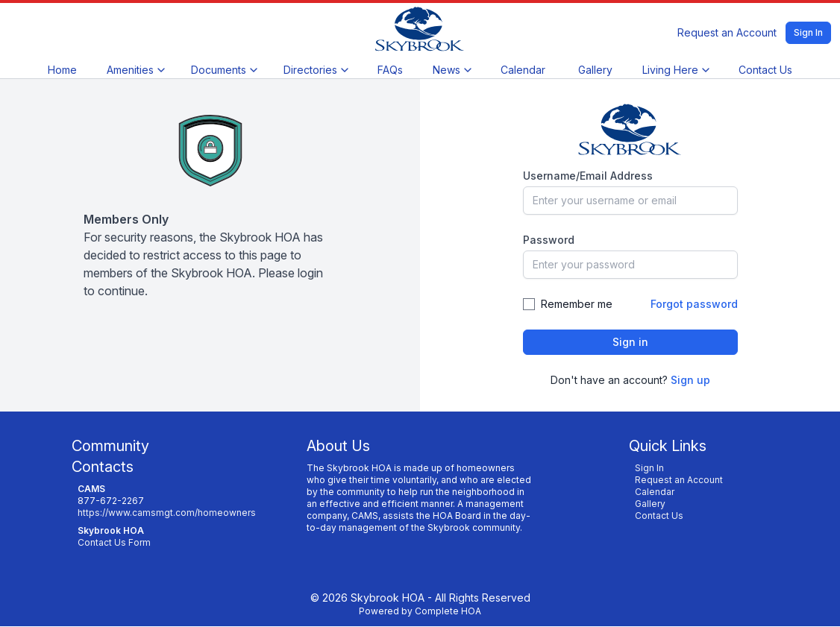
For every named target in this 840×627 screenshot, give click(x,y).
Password (549, 240)
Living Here (676, 70)
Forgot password (694, 304)
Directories (316, 70)
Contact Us (765, 70)
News (452, 70)
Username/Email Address (588, 176)
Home (62, 70)
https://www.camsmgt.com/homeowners (167, 513)
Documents (224, 70)
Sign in (630, 342)
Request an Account (727, 32)
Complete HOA (448, 611)
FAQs (390, 70)
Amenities (135, 70)
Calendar (523, 70)
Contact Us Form (114, 542)
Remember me (577, 304)
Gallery (595, 70)
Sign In (808, 32)
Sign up (690, 380)
